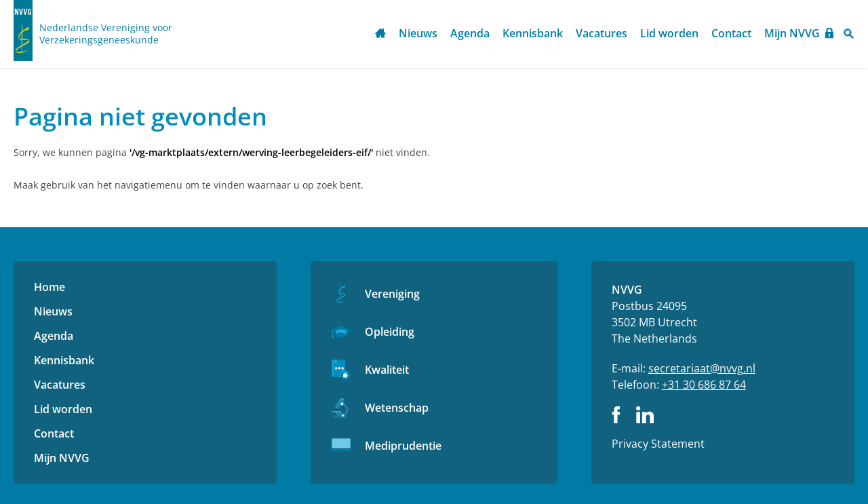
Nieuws (418, 33)
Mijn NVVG (792, 33)
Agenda (470, 33)
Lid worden (669, 33)
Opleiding (390, 332)
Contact (731, 33)
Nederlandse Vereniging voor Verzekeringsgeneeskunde (106, 34)
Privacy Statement (658, 444)
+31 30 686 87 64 (704, 385)
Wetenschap (397, 408)
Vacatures (601, 33)
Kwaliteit (387, 370)
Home (380, 34)
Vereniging (392, 294)
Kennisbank (533, 33)
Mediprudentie (403, 446)
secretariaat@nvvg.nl (702, 368)
